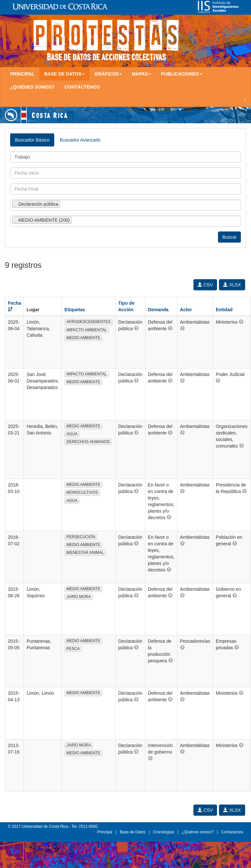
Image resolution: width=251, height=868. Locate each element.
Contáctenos (82, 87)
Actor (186, 310)
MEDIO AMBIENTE (83, 338)
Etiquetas (75, 310)
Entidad (224, 310)
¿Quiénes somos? (32, 87)
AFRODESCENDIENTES (88, 322)
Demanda (158, 310)
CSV (205, 285)
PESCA (73, 649)
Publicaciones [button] (182, 74)
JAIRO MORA (79, 597)
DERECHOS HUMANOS (88, 442)
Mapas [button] (142, 74)
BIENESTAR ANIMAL (85, 553)
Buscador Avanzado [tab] (80, 140)
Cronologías (164, 832)
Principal (22, 74)
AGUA (72, 434)
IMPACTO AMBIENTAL (86, 330)
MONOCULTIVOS (82, 492)
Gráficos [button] (108, 74)
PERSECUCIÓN (81, 537)
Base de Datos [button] (64, 74)
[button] (136, 328)
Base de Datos (133, 832)
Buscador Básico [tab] (32, 140)
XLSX (232, 285)
